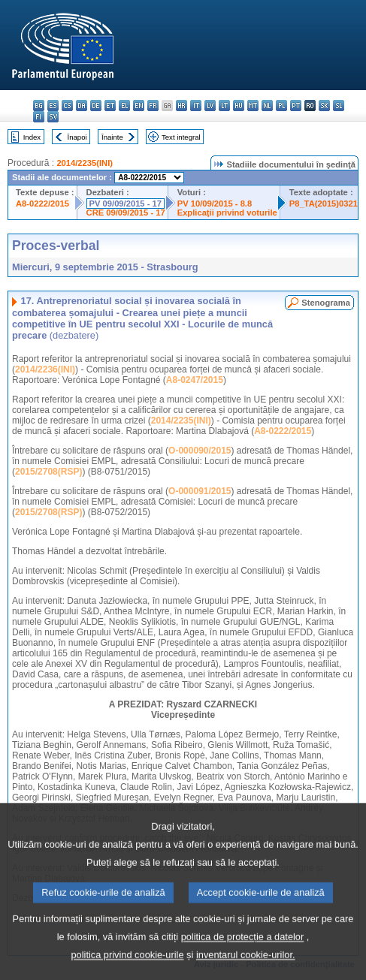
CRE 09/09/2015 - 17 (126, 213)
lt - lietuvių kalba (224, 106)
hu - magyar (239, 106)
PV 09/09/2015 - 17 (126, 204)
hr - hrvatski (181, 106)
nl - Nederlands (267, 106)
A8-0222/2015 (42, 204)
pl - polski (281, 106)
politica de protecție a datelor (243, 958)
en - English (139, 106)
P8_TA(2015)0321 (324, 204)
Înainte (112, 137)
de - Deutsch (96, 106)
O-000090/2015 (200, 451)
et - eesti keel (110, 106)
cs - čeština (67, 106)
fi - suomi (39, 117)
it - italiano (196, 106)
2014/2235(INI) (85, 163)
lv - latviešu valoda (210, 106)
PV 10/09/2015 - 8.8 (215, 204)
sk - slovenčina (324, 106)
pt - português (296, 106)
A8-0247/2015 (195, 380)
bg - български (39, 106)
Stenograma (326, 303)
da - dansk (82, 106)
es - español (53, 106)
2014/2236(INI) (45, 369)
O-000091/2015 (200, 491)
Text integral (181, 137)
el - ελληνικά (124, 106)
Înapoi (77, 137)
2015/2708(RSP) (48, 472)
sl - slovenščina (339, 106)
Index (32, 137)
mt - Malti (253, 106)
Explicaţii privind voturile (227, 213)
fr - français (153, 106)
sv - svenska (53, 117)
